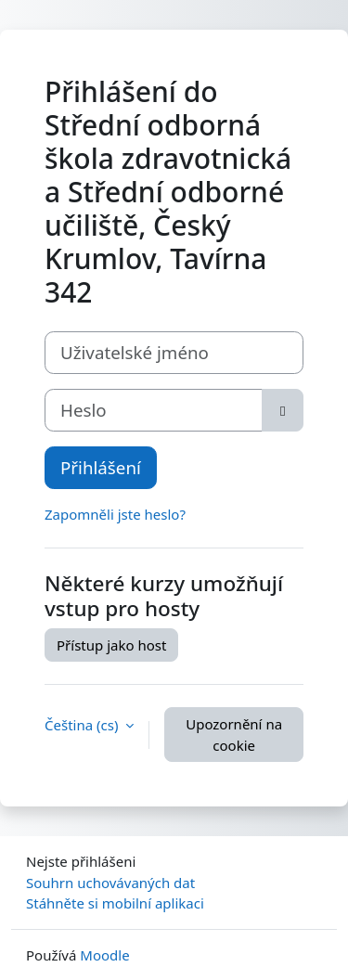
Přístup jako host (111, 645)
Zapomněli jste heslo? (115, 514)
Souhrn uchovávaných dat (110, 883)
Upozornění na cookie (234, 735)
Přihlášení (101, 467)
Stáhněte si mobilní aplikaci (115, 903)
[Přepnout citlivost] (283, 410)
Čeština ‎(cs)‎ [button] (83, 725)
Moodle (104, 955)
